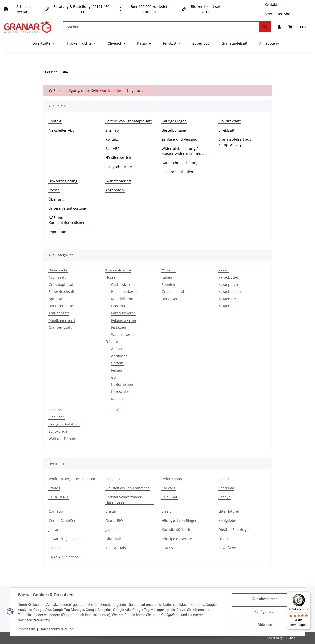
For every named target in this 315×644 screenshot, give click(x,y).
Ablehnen (265, 625)
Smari (223, 539)
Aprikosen (119, 356)
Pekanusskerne (124, 320)
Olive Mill (113, 539)
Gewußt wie (228, 548)
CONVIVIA (170, 497)
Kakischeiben (122, 384)
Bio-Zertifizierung (63, 181)
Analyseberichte (119, 167)
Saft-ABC (112, 148)
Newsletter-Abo (277, 14)
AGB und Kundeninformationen (67, 220)
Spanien (168, 284)
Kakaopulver (228, 284)
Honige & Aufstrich (64, 424)
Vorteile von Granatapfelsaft (128, 121)
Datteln (117, 363)
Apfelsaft (56, 299)
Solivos (54, 548)
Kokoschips (120, 392)
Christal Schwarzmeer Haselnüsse (123, 500)
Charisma (226, 488)
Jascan (54, 530)
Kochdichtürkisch (176, 530)
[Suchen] (161, 27)
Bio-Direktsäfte (61, 306)
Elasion (168, 511)
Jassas (110, 530)
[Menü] (307, 594)
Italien (167, 277)
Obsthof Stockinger (234, 530)
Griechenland (173, 292)
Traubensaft (59, 313)
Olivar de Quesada (64, 539)
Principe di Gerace (177, 539)
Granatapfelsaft (234, 43)
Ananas (117, 349)
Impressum (58, 232)
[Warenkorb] (298, 27)
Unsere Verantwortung (67, 208)
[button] (279, 27)
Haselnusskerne (124, 292)
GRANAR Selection (64, 557)
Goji (114, 377)
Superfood (116, 410)
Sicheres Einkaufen (177, 172)
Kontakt (271, 5)
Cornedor (56, 511)
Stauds (54, 488)
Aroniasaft (57, 277)
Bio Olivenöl (172, 299)
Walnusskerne (123, 334)
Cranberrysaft (60, 327)
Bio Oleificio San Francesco (127, 488)
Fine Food (57, 417)
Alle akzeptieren (265, 599)
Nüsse (110, 277)
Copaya (224, 497)
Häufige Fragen (174, 121)
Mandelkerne (122, 299)
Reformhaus (172, 479)
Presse (54, 190)
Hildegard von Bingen (180, 520)
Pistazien (119, 327)
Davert (224, 479)
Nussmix (118, 306)
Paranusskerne (124, 313)
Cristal (111, 511)
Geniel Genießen (63, 520)
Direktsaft (226, 130)
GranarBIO (114, 520)
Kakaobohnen (230, 292)
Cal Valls (169, 488)
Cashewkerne (122, 284)
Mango (117, 399)
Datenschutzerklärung (180, 163)
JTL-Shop (289, 638)
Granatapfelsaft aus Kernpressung (235, 142)
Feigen (117, 370)
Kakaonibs (227, 306)
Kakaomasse (228, 299)
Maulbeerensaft (62, 320)
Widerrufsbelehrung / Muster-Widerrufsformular (184, 151)
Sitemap (112, 130)
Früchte (112, 342)
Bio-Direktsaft (229, 121)
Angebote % (269, 43)
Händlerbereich (118, 158)
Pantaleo (112, 479)
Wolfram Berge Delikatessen (72, 479)
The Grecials (116, 548)
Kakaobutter (228, 277)
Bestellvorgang (174, 130)
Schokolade (58, 431)
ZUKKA (167, 548)
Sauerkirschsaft (62, 292)
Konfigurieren (265, 612)
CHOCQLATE (59, 497)
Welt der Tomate (62, 438)
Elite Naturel (229, 511)
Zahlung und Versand (180, 139)
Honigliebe (227, 520)
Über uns (56, 199)
